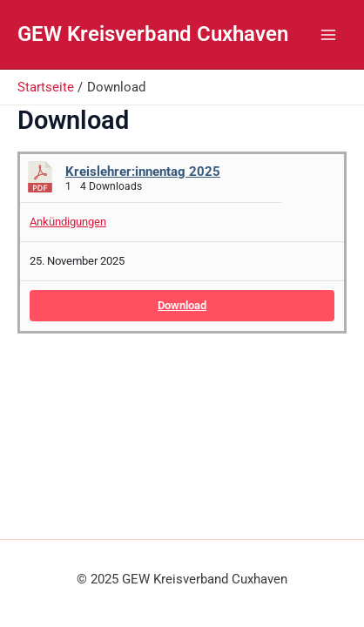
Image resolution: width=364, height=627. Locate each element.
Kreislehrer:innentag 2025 (143, 172)
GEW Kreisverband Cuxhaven (153, 34)
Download (182, 305)
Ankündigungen (68, 222)
